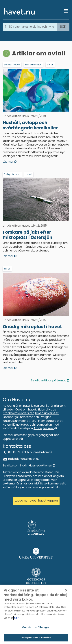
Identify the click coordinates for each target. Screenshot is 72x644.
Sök (63, 27)
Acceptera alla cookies (36, 639)
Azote (38, 428)
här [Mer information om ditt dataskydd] (16, 619)
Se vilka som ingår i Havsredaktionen (29, 465)
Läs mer (50, 428)
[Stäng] (66, 591)
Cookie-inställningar (36, 628)
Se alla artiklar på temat (50, 380)
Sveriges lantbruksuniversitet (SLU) (27, 419)
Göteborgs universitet (18, 417)
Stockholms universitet (18, 413)
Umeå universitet (47, 413)
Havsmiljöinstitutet (16, 425)
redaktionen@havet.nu (21, 459)
